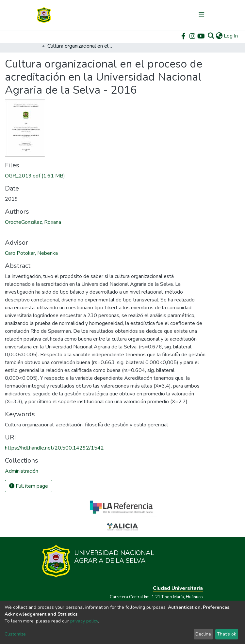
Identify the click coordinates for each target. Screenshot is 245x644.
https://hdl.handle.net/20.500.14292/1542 (54, 448)
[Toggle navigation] (202, 15)
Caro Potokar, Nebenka (31, 253)
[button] (219, 36)
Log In (231, 36)
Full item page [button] (29, 486)
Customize (15, 634)
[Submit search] (211, 36)
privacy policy (84, 621)
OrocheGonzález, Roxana (33, 222)
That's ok (227, 634)
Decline (203, 634)
